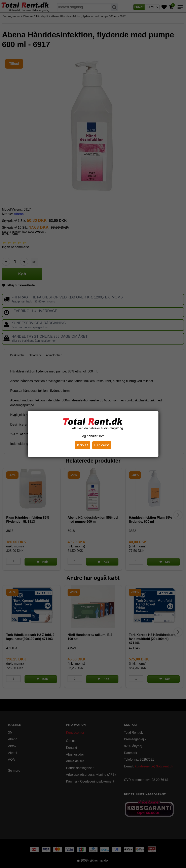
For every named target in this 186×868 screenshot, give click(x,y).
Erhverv (102, 445)
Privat (82, 445)
